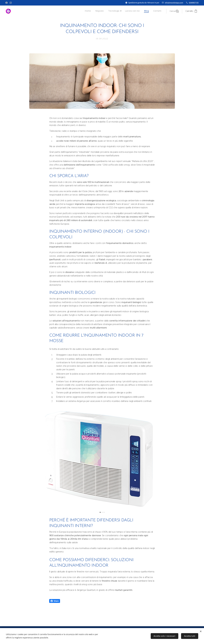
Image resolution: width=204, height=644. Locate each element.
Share (55, 601)
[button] (174, 11)
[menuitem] (139, 11)
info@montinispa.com (174, 3)
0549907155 (194, 3)
